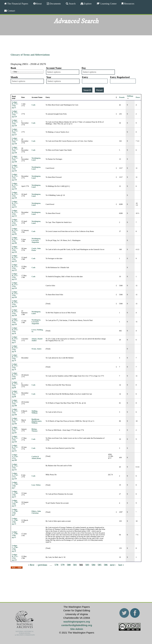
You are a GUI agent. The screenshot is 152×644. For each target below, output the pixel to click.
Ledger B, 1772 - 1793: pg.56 (15, 331)
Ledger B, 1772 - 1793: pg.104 (15, 412)
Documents (55, 4)
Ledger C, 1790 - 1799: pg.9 (15, 512)
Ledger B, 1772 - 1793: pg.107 (15, 430)
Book (13, 68)
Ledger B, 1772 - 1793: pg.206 (15, 240)
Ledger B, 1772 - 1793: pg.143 (15, 168)
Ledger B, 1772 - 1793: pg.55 (15, 105)
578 (56, 565)
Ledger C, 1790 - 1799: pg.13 (15, 494)
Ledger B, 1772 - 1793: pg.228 (15, 313)
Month (14, 77)
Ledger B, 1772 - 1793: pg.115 (15, 448)
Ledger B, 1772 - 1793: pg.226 (15, 294)
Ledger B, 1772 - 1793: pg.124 (15, 114)
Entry (85, 77)
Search (72, 4)
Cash (33, 105)
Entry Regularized (120, 77)
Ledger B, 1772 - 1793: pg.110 (15, 439)
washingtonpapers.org (77, 622)
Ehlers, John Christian (36, 512)
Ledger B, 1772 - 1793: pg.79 (15, 358)
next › (113, 565)
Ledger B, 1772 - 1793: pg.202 (15, 231)
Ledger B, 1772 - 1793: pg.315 (15, 467)
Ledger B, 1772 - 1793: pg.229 (15, 322)
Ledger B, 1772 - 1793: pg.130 (15, 141)
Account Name (54, 68)
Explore (87, 4)
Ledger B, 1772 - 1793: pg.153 (15, 222)
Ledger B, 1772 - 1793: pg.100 (15, 403)
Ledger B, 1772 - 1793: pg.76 (15, 349)
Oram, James (36, 349)
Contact (11, 11)
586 (106, 565)
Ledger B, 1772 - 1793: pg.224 (15, 285)
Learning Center (108, 4)
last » (121, 565)
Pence (138, 97)
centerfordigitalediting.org (77, 625)
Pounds (122, 97)
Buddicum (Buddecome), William (37, 421)
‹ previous (42, 565)
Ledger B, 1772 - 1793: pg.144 (15, 177)
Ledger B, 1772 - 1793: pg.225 (15, 557)
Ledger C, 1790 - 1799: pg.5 (15, 485)
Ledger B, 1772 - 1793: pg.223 (15, 258)
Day (84, 68)
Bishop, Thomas (35, 430)
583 (87, 565)
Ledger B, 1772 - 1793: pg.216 (15, 249)
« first (31, 565)
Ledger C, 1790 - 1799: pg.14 (15, 503)
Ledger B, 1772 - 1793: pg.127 (15, 132)
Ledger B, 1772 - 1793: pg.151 (15, 204)
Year (49, 77)
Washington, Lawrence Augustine (36, 240)
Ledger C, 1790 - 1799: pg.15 (15, 535)
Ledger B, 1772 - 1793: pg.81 (15, 376)
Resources (129, 4)
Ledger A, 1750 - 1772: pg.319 (15, 476)
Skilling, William (35, 412)
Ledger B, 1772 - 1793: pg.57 (15, 340)
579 (63, 565)
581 (75, 565)
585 (99, 565)
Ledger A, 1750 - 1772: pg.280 (15, 457)
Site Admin (77, 629)
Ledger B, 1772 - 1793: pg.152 (15, 213)
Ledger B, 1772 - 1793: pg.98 (15, 394)
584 (93, 565)
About (39, 4)
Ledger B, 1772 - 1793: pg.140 (15, 159)
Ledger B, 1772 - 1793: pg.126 (15, 123)
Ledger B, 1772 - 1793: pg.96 (15, 385)
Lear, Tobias (36, 485)
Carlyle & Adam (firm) (36, 457)
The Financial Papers (17, 4)
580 (69, 565)
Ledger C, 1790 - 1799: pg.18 (15, 548)
